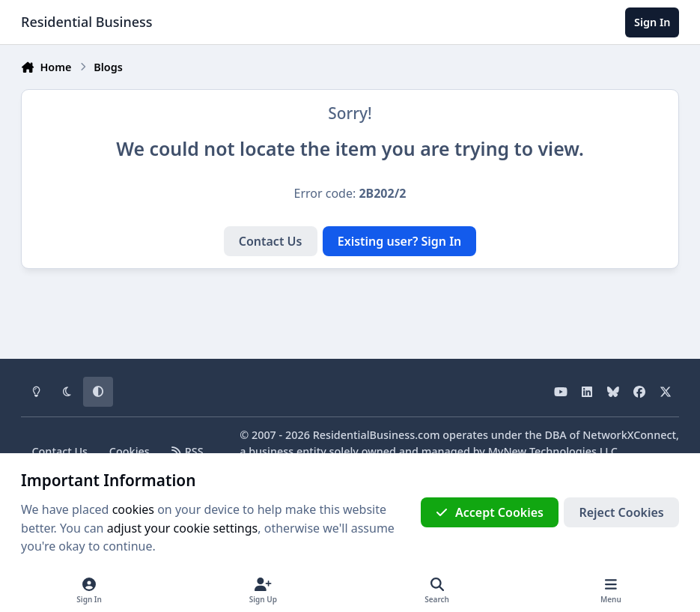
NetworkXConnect (629, 435)
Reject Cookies (621, 512)
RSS (188, 451)
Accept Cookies (490, 512)
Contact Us (271, 241)
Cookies (130, 451)
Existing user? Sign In (400, 241)
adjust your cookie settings (183, 528)
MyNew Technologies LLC (553, 451)
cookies (133, 509)
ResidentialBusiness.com (377, 435)
